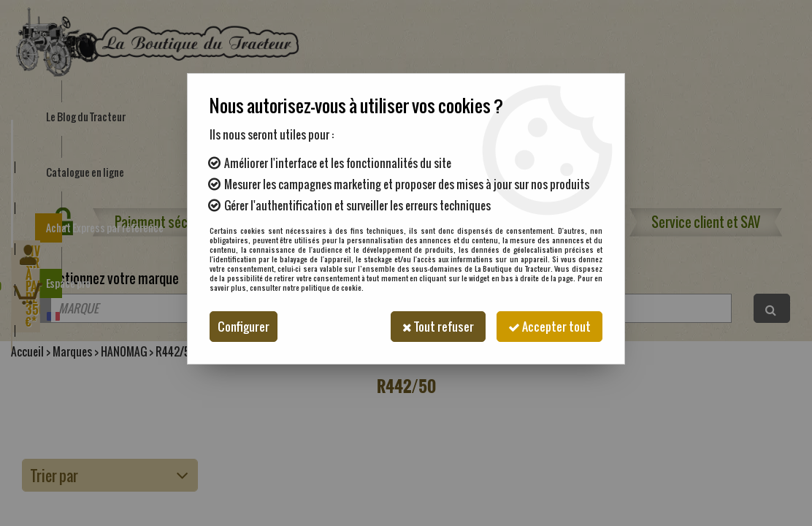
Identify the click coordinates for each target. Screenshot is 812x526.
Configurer (244, 327)
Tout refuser (438, 327)
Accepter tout (549, 327)
